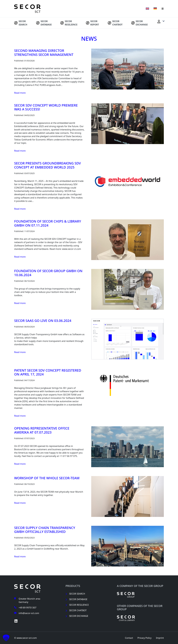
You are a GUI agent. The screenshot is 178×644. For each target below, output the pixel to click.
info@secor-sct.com (29, 613)
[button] (163, 9)
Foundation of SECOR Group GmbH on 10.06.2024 (48, 273)
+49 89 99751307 (27, 608)
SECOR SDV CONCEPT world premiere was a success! (46, 107)
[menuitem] (24, 23)
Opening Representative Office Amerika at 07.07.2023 (42, 430)
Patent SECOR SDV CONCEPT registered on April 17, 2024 (48, 372)
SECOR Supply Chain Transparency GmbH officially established (45, 530)
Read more (20, 93)
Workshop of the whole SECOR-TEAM (47, 478)
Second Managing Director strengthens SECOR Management (44, 53)
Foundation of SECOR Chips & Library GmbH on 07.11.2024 (48, 223)
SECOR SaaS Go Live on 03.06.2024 (43, 321)
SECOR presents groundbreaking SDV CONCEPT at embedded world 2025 (47, 165)
